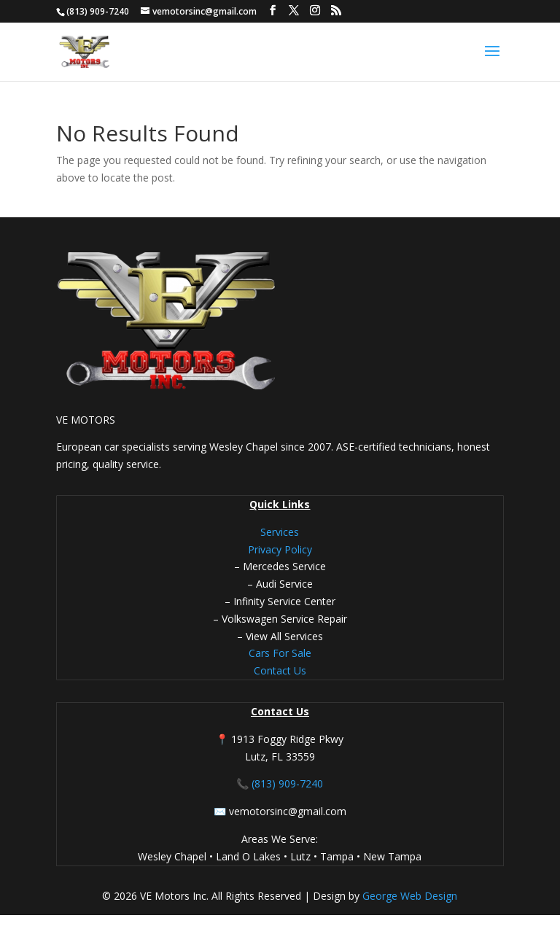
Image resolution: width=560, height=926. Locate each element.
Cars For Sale (280, 653)
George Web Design (408, 896)
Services (280, 532)
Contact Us (280, 670)
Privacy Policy (280, 549)
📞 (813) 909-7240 (280, 783)
